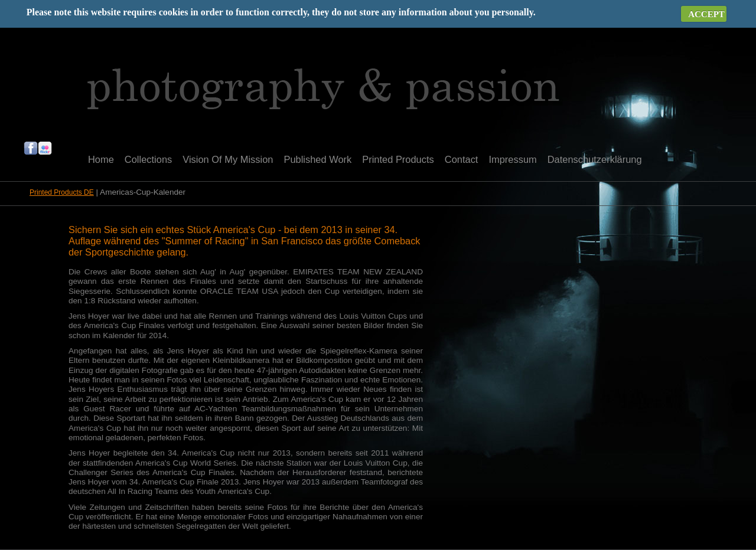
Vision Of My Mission (228, 159)
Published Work (317, 159)
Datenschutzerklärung (595, 159)
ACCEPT (706, 14)
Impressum (512, 159)
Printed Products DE (62, 192)
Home (101, 159)
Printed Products (398, 159)
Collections (148, 159)
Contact (462, 159)
